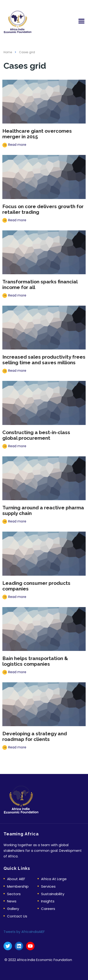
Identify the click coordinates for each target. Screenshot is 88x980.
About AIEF (16, 879)
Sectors (14, 894)
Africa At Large (54, 879)
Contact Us (17, 916)
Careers (48, 909)
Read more (14, 145)
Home (8, 52)
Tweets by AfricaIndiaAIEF (24, 932)
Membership (18, 887)
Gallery (13, 909)
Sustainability (53, 894)
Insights (48, 901)
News (12, 901)
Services (48, 887)
